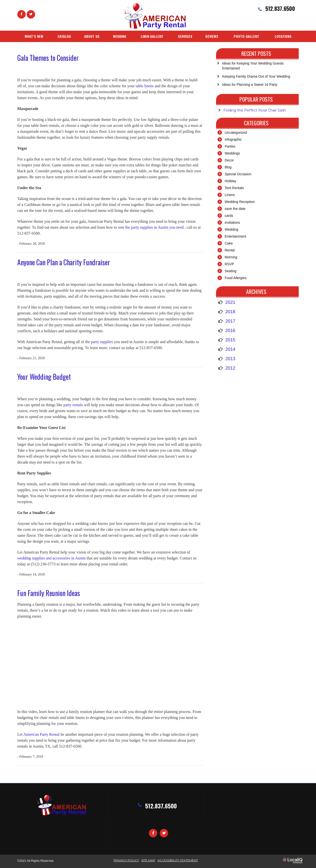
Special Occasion (238, 174)
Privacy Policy (126, 860)
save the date (235, 209)
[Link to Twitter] (164, 833)
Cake (229, 243)
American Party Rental (42, 734)
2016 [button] (230, 331)
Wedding (231, 229)
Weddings (232, 153)
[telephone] (276, 9)
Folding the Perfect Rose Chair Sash (255, 110)
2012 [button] (230, 368)
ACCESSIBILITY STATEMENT (178, 860)
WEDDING (120, 36)
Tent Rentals (234, 188)
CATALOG (64, 36)
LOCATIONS (283, 36)
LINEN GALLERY (152, 36)
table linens (145, 86)
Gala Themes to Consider (48, 58)
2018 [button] (230, 312)
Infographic (233, 139)
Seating (230, 271)
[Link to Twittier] (31, 14)
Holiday (230, 181)
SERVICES (185, 36)
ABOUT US (92, 36)
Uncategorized (236, 133)
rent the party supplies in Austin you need (151, 227)
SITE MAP (148, 860)
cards (229, 216)
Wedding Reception (240, 202)
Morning (231, 257)
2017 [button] (230, 321)
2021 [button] (230, 302)
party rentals (74, 405)
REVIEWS (212, 36)
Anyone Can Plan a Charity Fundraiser (64, 262)
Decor (229, 160)
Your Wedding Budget (44, 377)
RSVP (229, 264)
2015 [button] (230, 340)
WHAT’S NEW (34, 36)
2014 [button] (230, 349)
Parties (230, 146)
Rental (230, 250)
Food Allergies (236, 278)
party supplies (102, 342)
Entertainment (235, 236)
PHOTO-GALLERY (246, 36)
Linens (230, 195)
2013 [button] (230, 359)
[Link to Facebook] (21, 14)
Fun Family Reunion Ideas (49, 593)
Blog (228, 167)
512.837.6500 (161, 806)
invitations (232, 223)
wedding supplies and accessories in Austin (52, 558)
